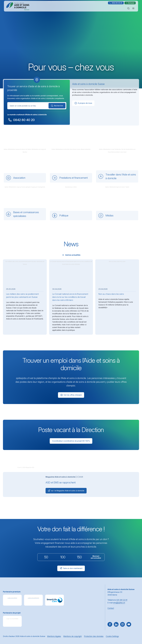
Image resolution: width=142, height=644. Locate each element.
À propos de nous (83, 103)
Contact (111, 608)
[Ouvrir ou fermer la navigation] (133, 8)
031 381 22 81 (122, 600)
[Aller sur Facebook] (110, 624)
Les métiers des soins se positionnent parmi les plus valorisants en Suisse (22, 296)
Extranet (130, 3)
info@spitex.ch (119, 603)
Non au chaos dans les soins (111, 294)
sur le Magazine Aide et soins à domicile (66, 491)
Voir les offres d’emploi (71, 395)
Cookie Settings (112, 636)
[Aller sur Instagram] (122, 624)
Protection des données (94, 636)
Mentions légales (54, 636)
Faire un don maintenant (71, 568)
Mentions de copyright (72, 636)
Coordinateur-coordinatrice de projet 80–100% (71, 441)
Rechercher (57, 106)
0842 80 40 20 (116, 3)
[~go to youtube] (129, 624)
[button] (136, 632)
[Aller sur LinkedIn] (116, 624)
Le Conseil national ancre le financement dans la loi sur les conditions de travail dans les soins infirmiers (70, 297)
